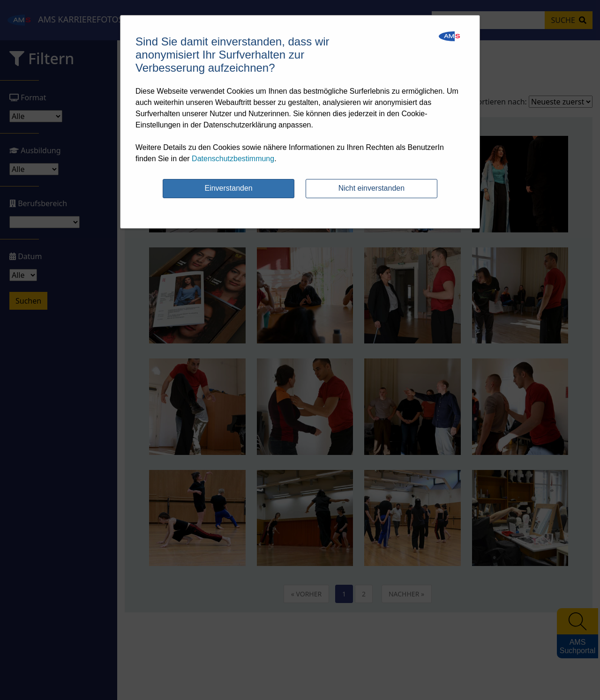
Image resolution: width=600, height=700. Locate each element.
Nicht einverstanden (371, 188)
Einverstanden (228, 188)
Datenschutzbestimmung (233, 159)
